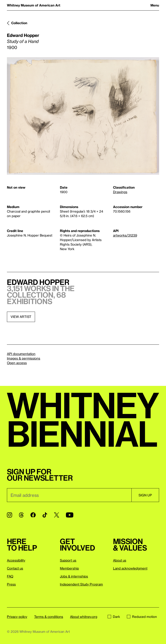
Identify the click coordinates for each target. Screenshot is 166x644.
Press (11, 584)
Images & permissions (24, 358)
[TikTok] (45, 515)
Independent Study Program (81, 584)
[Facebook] (33, 515)
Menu (155, 5)
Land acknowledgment (130, 568)
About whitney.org (84, 617)
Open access (17, 363)
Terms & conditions (49, 617)
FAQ (10, 576)
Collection (19, 23)
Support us (68, 560)
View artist (21, 317)
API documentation (21, 354)
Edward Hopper (23, 35)
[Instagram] (10, 515)
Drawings (120, 192)
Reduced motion (142, 617)
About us (120, 560)
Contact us (15, 568)
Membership (69, 568)
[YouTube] (70, 515)
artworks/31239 (125, 235)
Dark (114, 617)
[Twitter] (57, 515)
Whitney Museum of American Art (34, 5)
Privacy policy (17, 617)
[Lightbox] (83, 116)
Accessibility (16, 560)
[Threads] (21, 515)
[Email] (69, 495)
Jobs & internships (74, 576)
